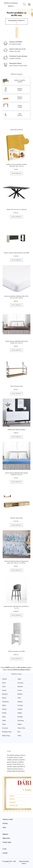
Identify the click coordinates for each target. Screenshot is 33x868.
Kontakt (5, 853)
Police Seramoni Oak (16, 386)
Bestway (20, 687)
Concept (20, 705)
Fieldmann (5, 702)
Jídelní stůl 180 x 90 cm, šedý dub (16, 209)
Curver (20, 690)
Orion (4, 687)
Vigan (19, 679)
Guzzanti (5, 728)
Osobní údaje (7, 842)
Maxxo (4, 698)
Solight (20, 713)
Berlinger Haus (7, 732)
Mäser (4, 705)
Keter (19, 698)
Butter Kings (6, 736)
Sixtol (19, 736)
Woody (4, 709)
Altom (4, 724)
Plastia (4, 713)
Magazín (5, 834)
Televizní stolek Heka (16, 518)
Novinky (5, 823)
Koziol (4, 690)
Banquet (5, 694)
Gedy (4, 717)
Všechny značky (8, 819)
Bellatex (20, 694)
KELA (4, 683)
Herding (20, 717)
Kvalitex (20, 709)
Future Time (21, 728)
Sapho (20, 724)
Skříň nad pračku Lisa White (17, 651)
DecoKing (21, 721)
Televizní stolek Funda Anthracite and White (16, 253)
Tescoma (20, 683)
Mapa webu (6, 838)
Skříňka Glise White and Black (17, 430)
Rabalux (20, 702)
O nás (5, 849)
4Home (4, 679)
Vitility (4, 721)
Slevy (4, 827)
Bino (19, 732)
